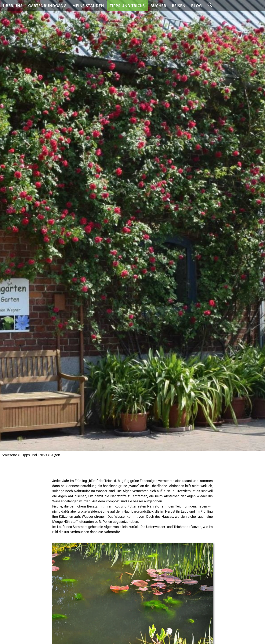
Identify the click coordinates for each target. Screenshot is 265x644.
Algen (56, 455)
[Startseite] (9, 455)
